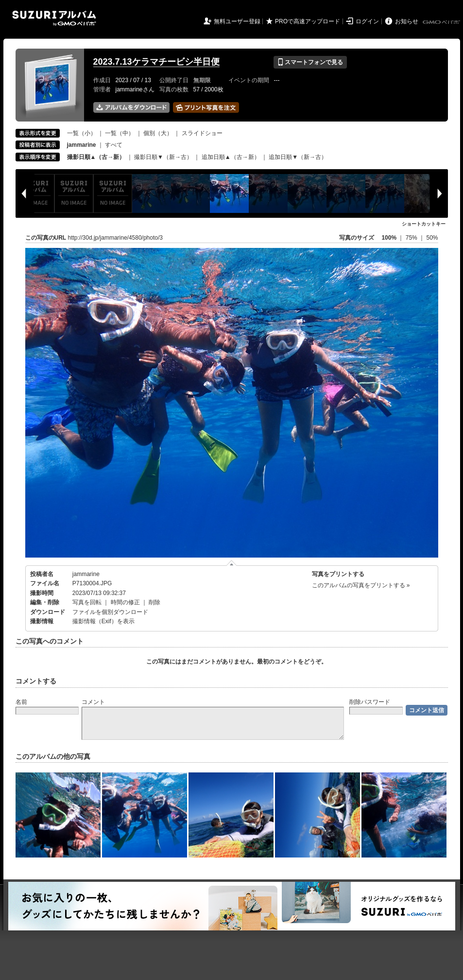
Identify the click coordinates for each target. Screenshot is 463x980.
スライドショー (202, 133)
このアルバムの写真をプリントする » (361, 585)
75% (412, 238)
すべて (114, 145)
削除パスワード (370, 702)
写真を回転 (87, 602)
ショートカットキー (424, 224)
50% (432, 238)
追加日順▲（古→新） (231, 157)
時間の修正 (125, 602)
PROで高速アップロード (308, 21)
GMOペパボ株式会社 (442, 22)
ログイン (367, 21)
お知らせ (407, 21)
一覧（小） (82, 133)
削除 (154, 602)
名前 (21, 702)
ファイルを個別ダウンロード (110, 612)
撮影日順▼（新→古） (163, 157)
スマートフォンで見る (310, 62)
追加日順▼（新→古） (298, 157)
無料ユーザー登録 (237, 21)
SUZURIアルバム (54, 18)
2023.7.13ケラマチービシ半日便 (156, 62)
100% (389, 238)
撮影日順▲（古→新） (96, 157)
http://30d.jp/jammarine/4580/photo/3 (115, 238)
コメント (93, 702)
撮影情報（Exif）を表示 (103, 621)
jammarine (86, 574)
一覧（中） (120, 133)
